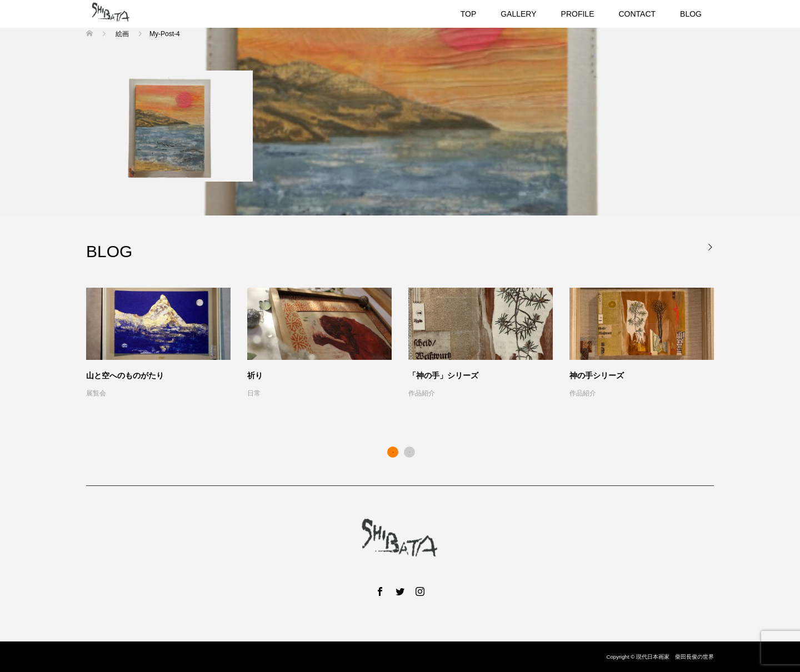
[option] (408, 344)
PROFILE (578, 14)
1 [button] (393, 452)
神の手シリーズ (597, 375)
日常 (254, 393)
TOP (469, 14)
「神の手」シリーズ (443, 375)
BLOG (691, 14)
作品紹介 (422, 393)
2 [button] (409, 452)
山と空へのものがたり (125, 375)
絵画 (122, 34)
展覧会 (96, 393)
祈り (255, 375)
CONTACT (637, 14)
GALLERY (518, 14)
